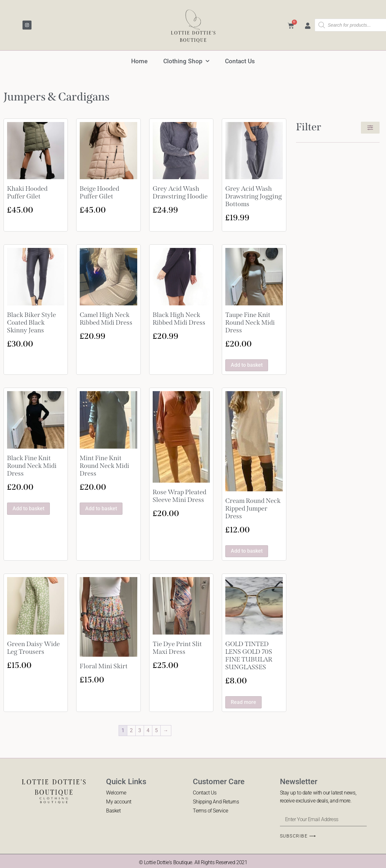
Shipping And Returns (216, 802)
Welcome (116, 793)
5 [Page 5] (156, 730)
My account (119, 802)
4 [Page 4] (148, 730)
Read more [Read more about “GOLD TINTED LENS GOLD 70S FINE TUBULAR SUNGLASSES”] (243, 702)
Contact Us (241, 61)
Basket (113, 811)
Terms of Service (210, 811)
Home (139, 61)
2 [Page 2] (131, 730)
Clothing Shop (186, 61)
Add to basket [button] (247, 365)
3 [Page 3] (140, 730)
